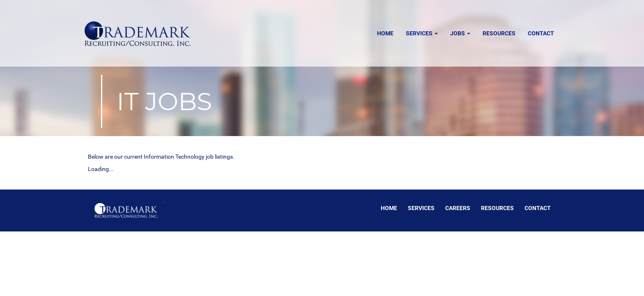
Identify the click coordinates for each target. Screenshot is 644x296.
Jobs (460, 33)
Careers (458, 208)
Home (385, 33)
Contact (541, 33)
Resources (499, 33)
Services (422, 33)
